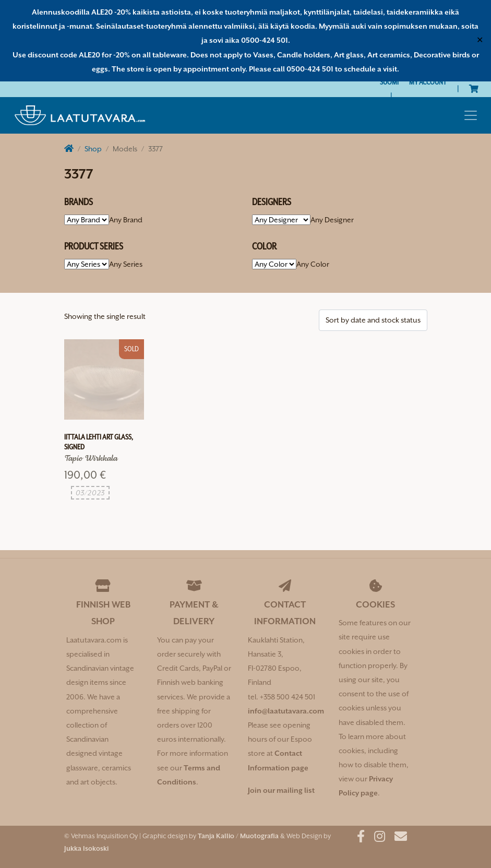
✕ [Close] (480, 40)
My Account (428, 82)
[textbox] (126, 220)
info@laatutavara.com (286, 711)
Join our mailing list (281, 790)
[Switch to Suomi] (389, 82)
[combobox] (126, 220)
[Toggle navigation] (471, 115)
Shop (93, 149)
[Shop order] (373, 320)
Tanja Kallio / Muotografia (238, 836)
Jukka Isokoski (86, 848)
